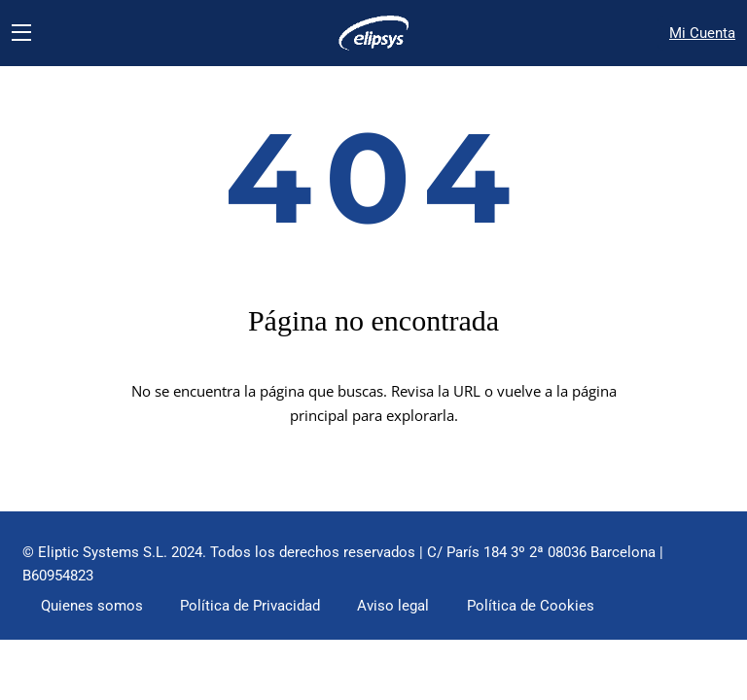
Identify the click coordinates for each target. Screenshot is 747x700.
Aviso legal (413, 613)
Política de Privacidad (261, 613)
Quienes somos (95, 613)
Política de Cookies (554, 613)
